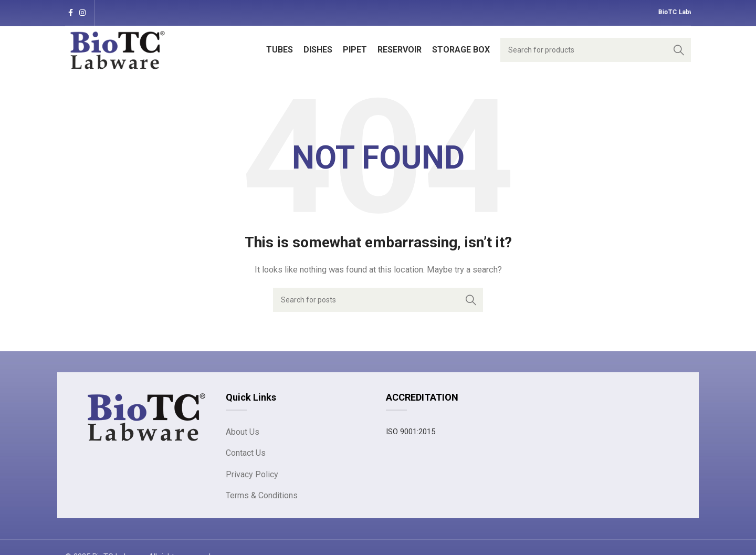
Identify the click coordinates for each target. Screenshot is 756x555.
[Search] (596, 50)
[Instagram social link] (82, 13)
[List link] (298, 432)
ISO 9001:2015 (411, 432)
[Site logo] (118, 49)
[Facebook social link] (71, 13)
